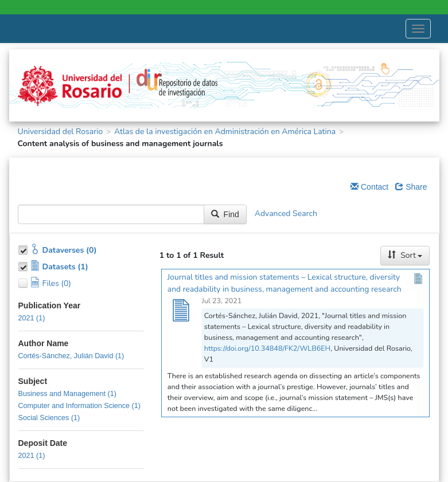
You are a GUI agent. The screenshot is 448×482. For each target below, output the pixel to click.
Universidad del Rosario (61, 132)
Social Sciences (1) (49, 418)
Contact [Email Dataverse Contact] (369, 187)
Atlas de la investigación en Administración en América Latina (225, 132)
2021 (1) (32, 318)
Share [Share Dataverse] (411, 187)
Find (225, 214)
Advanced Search (286, 213)
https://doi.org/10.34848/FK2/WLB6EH (267, 348)
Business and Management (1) (68, 394)
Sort (405, 255)
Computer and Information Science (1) (80, 406)
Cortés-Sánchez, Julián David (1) (71, 356)
